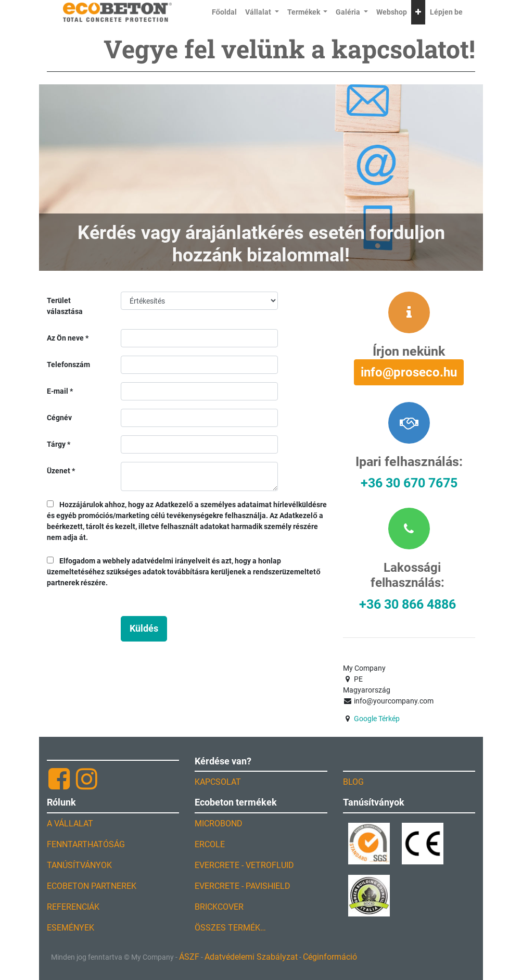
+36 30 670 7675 (409, 483)
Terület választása (65, 306)
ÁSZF (189, 957)
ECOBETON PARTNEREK (92, 886)
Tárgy (56, 444)
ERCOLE (210, 844)
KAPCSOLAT (218, 782)
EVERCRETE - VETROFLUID (244, 865)
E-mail (58, 391)
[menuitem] (225, 12)
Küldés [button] (144, 629)
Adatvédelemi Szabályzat (251, 957)
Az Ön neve (65, 338)
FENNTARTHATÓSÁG (86, 844)
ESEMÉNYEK (71, 928)
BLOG (353, 782)
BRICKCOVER (219, 907)
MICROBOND (219, 824)
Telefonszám (68, 365)
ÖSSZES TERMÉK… (230, 928)
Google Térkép (377, 719)
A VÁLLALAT (70, 824)
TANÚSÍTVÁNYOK (79, 865)
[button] (418, 12)
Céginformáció (330, 957)
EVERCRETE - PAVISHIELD (243, 886)
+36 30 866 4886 (408, 604)
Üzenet (59, 471)
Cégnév (59, 418)
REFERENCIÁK (73, 907)
